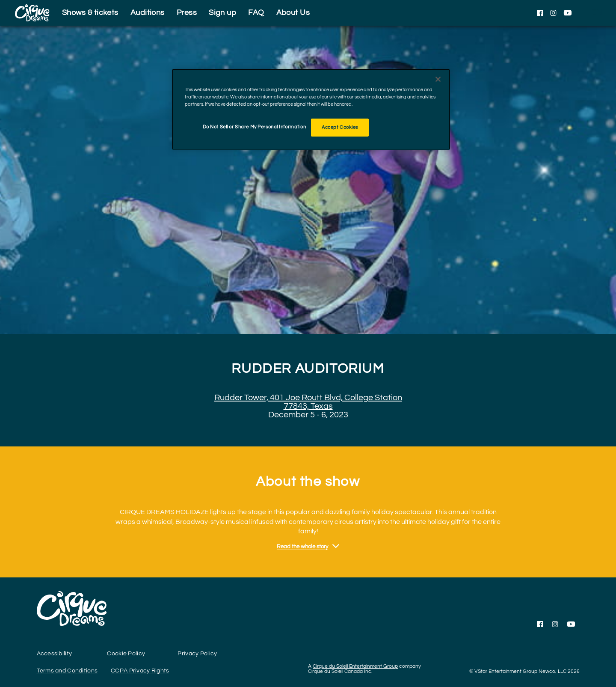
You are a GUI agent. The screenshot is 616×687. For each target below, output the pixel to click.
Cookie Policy (126, 654)
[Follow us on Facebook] (540, 13)
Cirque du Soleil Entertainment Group (355, 666)
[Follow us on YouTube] (568, 13)
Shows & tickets (90, 13)
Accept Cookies (340, 127)
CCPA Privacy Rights (140, 671)
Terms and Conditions (67, 671)
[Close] (438, 79)
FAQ (256, 13)
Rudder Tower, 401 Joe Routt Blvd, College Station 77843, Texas (308, 402)
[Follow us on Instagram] (553, 13)
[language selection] (597, 13)
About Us (293, 13)
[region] (311, 109)
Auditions (148, 13)
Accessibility (55, 654)
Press (187, 13)
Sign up (222, 13)
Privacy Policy (197, 654)
